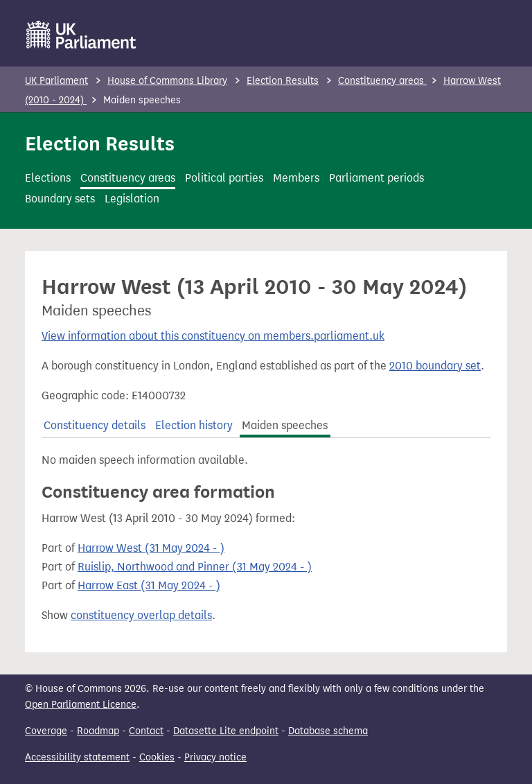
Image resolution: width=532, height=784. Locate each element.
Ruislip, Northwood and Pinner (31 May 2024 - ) (195, 567)
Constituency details (95, 425)
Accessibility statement (77, 757)
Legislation (132, 199)
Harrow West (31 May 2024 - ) (151, 548)
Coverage (46, 731)
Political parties (224, 178)
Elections (48, 178)
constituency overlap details (141, 615)
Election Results (283, 81)
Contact (146, 731)
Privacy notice (215, 757)
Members (296, 178)
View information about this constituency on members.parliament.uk (213, 336)
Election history (194, 425)
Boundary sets (60, 199)
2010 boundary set (435, 366)
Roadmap (98, 731)
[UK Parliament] (81, 35)
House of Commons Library (167, 81)
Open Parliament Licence (81, 705)
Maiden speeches (285, 425)
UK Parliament (56, 81)
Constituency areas (382, 81)
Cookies (157, 757)
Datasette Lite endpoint (226, 731)
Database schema (328, 731)
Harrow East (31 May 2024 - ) (149, 585)
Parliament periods (376, 178)
